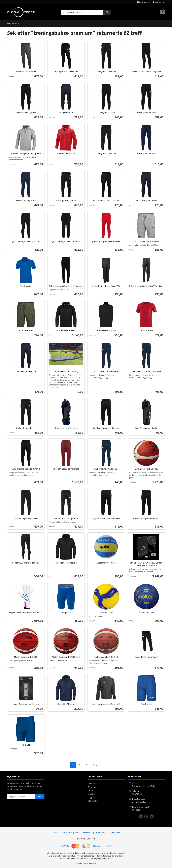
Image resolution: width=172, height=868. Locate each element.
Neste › (96, 765)
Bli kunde (92, 787)
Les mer (110, 859)
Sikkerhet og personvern (94, 832)
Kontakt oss (94, 801)
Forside (10, 24)
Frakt (57, 832)
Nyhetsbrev (115, 832)
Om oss (91, 790)
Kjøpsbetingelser (71, 832)
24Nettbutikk (91, 864)
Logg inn (92, 797)
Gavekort (92, 794)
